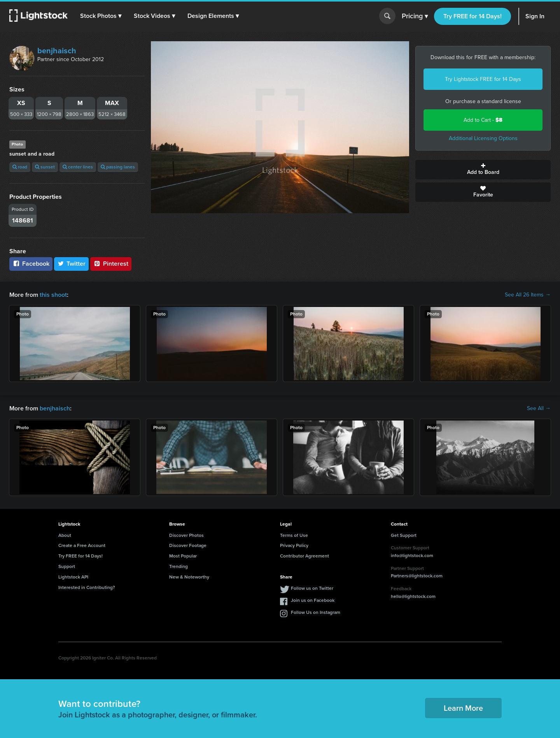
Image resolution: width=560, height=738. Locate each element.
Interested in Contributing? (87, 587)
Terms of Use (294, 535)
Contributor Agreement (304, 556)
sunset (45, 167)
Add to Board (483, 170)
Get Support (404, 535)
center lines (78, 167)
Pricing (415, 16)
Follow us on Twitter (312, 588)
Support (67, 566)
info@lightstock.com (412, 556)
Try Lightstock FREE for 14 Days (483, 79)
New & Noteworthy (189, 577)
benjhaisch (57, 51)
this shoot (53, 295)
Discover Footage (188, 545)
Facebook (31, 264)
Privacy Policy (294, 545)
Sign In (535, 16)
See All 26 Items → (528, 295)
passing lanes (118, 167)
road (20, 167)
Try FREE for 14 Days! (472, 16)
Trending (178, 566)
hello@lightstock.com (413, 596)
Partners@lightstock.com (417, 576)
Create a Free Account (82, 545)
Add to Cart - (483, 120)
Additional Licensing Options (483, 138)
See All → (539, 408)
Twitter (72, 264)
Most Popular (183, 556)
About (65, 535)
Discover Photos (186, 535)
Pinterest (111, 264)
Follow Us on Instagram (316, 612)
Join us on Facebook (313, 600)
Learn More (463, 708)
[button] (101, 16)
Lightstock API (73, 577)
